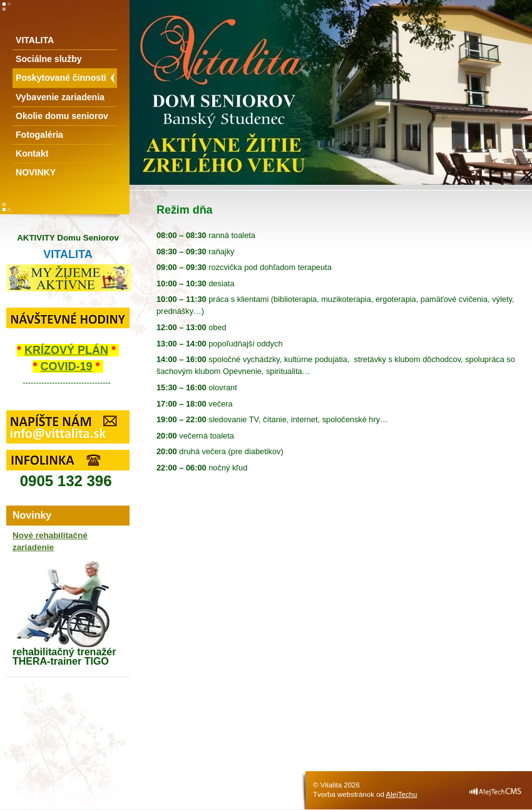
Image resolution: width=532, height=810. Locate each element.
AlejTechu (402, 794)
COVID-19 (66, 366)
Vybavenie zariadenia (60, 97)
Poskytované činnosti (61, 78)
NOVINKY (36, 172)
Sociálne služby (49, 59)
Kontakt (32, 153)
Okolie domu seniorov (62, 116)
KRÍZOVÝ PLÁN (66, 350)
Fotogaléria (39, 135)
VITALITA (35, 40)
